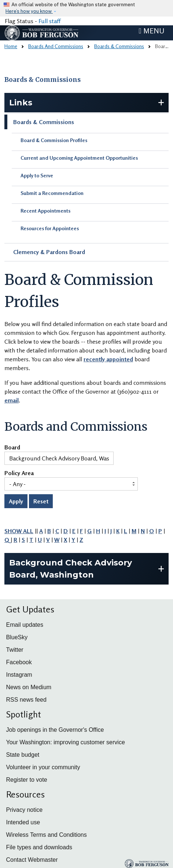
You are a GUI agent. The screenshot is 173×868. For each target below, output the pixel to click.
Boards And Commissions (56, 46)
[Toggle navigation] (151, 31)
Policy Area (19, 473)
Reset (41, 501)
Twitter (15, 650)
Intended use (23, 822)
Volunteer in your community (43, 767)
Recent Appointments (45, 211)
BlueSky (17, 637)
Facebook (19, 662)
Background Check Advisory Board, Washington (71, 569)
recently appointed (108, 359)
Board (12, 448)
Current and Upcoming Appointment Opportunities (79, 158)
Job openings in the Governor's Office (55, 730)
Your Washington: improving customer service (66, 742)
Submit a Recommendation (52, 193)
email (12, 400)
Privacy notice (25, 810)
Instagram (19, 675)
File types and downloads (39, 847)
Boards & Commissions (119, 46)
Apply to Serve (37, 175)
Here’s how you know (29, 11)
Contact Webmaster (32, 860)
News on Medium (29, 687)
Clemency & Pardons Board (49, 252)
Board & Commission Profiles (54, 140)
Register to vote (27, 780)
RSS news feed (26, 700)
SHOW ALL (19, 531)
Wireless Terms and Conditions (47, 835)
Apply (16, 501)
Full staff (49, 21)
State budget (23, 755)
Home (11, 46)
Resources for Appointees (50, 228)
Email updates (25, 625)
